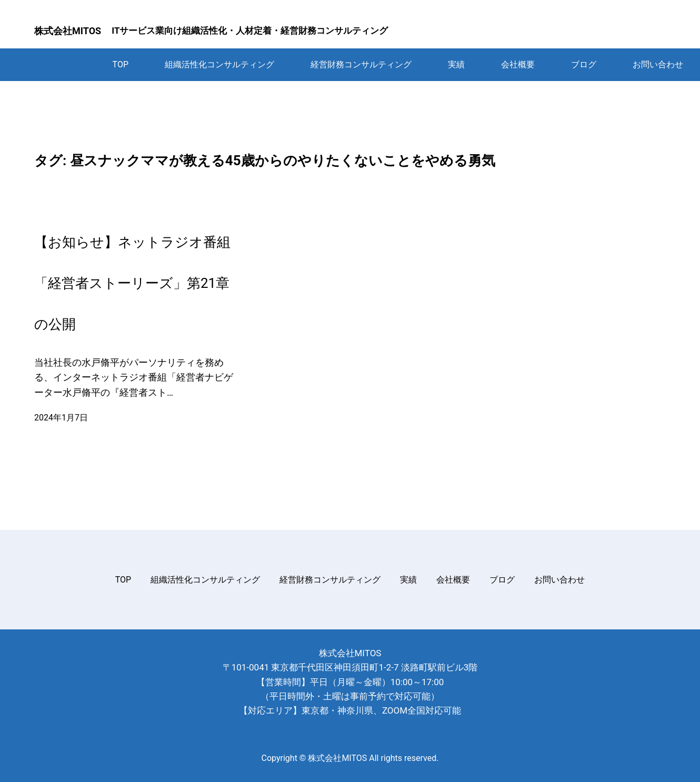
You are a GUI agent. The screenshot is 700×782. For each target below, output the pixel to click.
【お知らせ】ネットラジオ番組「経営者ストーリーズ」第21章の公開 (132, 283)
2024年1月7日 (61, 418)
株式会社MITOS (68, 31)
